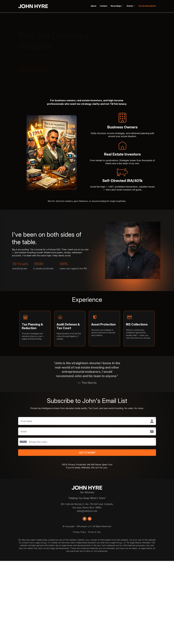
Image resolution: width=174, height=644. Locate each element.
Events (130, 6)
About (94, 6)
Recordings (116, 6)
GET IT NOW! (87, 453)
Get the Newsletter (147, 6)
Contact (104, 6)
